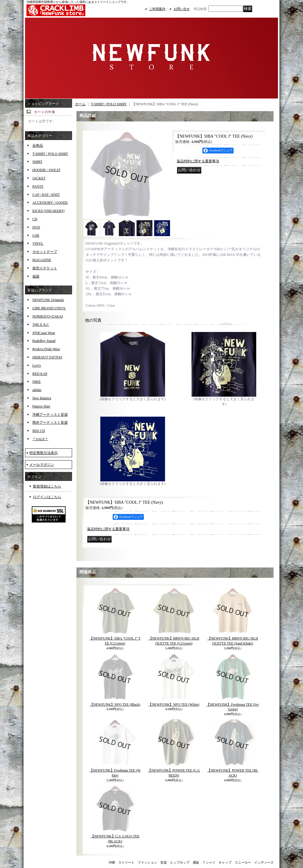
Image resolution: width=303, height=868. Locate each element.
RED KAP (40, 374)
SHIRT (37, 162)
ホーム (80, 104)
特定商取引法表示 (44, 453)
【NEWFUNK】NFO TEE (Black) (115, 705)
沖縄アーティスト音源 (50, 415)
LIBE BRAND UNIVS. (49, 308)
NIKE (37, 382)
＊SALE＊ (40, 439)
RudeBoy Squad (44, 341)
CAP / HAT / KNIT (46, 195)
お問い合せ (182, 9)
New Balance (42, 398)
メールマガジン (42, 465)
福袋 (36, 276)
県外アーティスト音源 (50, 423)
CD (35, 219)
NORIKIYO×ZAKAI (48, 316)
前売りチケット (45, 268)
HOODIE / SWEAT (46, 170)
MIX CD (39, 431)
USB (36, 236)
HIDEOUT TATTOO (47, 357)
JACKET (39, 178)
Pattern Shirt (41, 406)
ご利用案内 (157, 9)
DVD (36, 227)
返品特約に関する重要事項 (198, 161)
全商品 (38, 146)
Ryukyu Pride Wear (46, 349)
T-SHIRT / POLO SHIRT (50, 154)
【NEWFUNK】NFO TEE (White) (174, 705)
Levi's (37, 365)
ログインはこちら (47, 497)
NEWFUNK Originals (48, 300)
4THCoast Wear (44, 333)
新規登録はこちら (47, 486)
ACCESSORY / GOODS (50, 203)
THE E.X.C (41, 325)
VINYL (38, 243)
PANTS (38, 186)
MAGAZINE (42, 260)
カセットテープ (45, 252)
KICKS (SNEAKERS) (48, 211)
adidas (37, 390)
